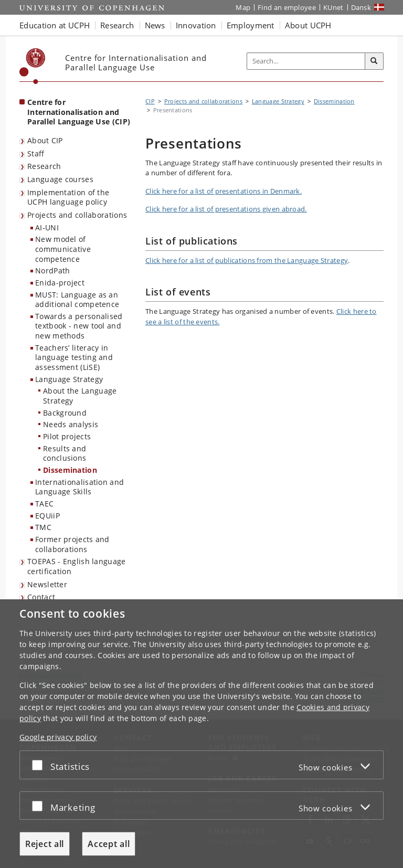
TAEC (44, 504)
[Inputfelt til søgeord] (306, 61)
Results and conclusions (65, 453)
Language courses (60, 179)
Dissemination (70, 470)
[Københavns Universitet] (33, 66)
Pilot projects (67, 436)
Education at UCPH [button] (55, 25)
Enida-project (60, 283)
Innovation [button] (196, 25)
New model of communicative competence (63, 249)
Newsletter (47, 584)
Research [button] (117, 25)
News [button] (155, 25)
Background (65, 413)
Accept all (109, 844)
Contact (41, 597)
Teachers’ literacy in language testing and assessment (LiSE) (74, 357)
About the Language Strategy (80, 396)
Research (44, 166)
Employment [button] (251, 25)
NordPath (52, 271)
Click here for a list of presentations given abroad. (226, 209)
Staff (36, 154)
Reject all (45, 844)
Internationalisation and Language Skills (79, 487)
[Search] (374, 61)
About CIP (45, 140)
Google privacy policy (58, 737)
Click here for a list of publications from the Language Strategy (247, 260)
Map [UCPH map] (243, 7)
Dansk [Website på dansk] (361, 7)
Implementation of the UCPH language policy (68, 197)
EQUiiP (47, 516)
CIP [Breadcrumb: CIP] (150, 101)
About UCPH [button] (308, 25)
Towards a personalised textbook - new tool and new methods (79, 326)
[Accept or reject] (40, 765)
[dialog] (201, 734)
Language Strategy (69, 379)
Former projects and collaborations (72, 544)
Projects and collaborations (77, 215)
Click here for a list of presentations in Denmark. (224, 191)
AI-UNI (47, 227)
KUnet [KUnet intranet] (333, 7)
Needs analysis (71, 424)
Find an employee (287, 7)
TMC (43, 527)
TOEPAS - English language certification (77, 566)
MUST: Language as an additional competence (77, 300)
